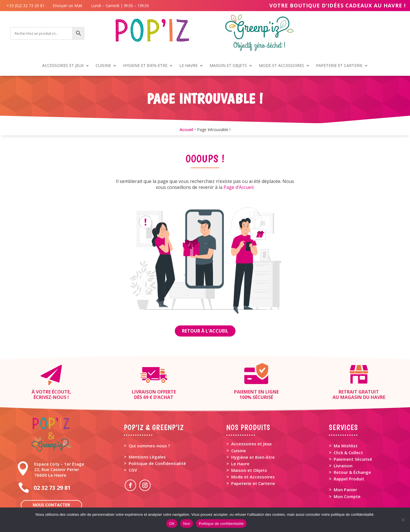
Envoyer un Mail (67, 6)
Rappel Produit (349, 479)
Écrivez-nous (50, 397)
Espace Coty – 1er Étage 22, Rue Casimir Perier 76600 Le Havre (59, 469)
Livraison (343, 466)
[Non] (403, 520)
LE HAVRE (188, 66)
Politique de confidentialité (221, 524)
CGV (133, 470)
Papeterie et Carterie (253, 483)
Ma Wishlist (346, 446)
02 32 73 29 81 (52, 488)
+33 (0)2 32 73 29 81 (27, 6)
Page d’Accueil (238, 187)
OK (172, 524)
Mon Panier (345, 490)
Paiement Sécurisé (353, 459)
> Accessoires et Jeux (249, 444)
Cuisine (239, 451)
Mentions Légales (147, 457)
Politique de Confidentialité (157, 463)
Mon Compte (347, 496)
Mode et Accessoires (253, 477)
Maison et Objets (249, 470)
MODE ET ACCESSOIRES (281, 66)
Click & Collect (348, 452)
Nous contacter (51, 505)
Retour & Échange (352, 472)
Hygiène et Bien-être (253, 457)
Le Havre (240, 464)
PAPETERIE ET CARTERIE (339, 66)
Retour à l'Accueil (205, 331)
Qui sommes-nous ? (149, 446)
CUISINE (103, 66)
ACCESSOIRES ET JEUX (63, 66)
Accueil (186, 130)
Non (187, 524)
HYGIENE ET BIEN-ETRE (145, 66)
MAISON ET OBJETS (228, 66)
